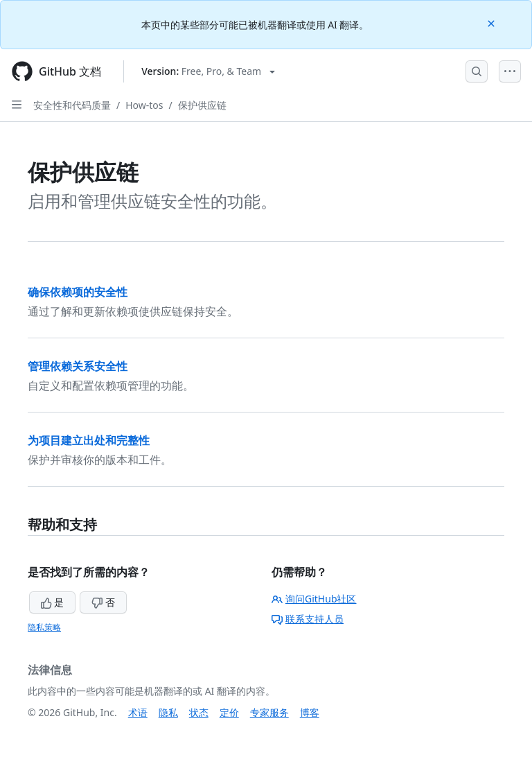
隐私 (168, 712)
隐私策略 (44, 627)
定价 (229, 712)
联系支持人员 (308, 619)
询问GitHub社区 (314, 599)
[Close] (493, 23)
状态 (199, 712)
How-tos (144, 105)
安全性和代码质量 (72, 105)
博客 (310, 712)
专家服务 (269, 712)
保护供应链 (202, 105)
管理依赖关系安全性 (78, 366)
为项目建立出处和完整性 (89, 440)
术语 (138, 712)
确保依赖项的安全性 (78, 292)
